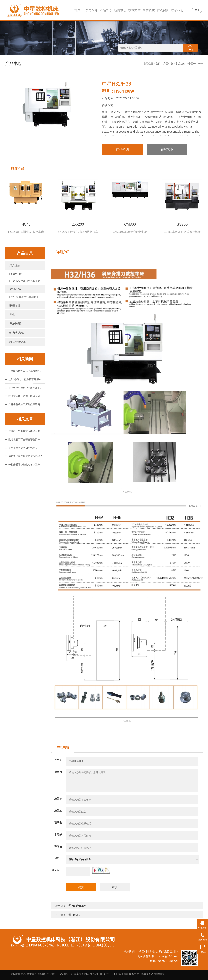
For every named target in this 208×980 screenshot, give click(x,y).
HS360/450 (15, 274)
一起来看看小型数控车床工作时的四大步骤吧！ (27, 465)
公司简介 (92, 10)
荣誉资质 (149, 10)
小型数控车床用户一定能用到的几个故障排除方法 (27, 388)
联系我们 (177, 10)
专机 (12, 314)
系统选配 (15, 324)
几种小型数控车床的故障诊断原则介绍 (27, 404)
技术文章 (134, 10)
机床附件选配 (18, 342)
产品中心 (106, 10)
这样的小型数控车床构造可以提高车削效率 (27, 431)
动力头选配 (16, 333)
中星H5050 (73, 915)
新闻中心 (120, 10)
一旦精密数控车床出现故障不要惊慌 (27, 371)
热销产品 (15, 289)
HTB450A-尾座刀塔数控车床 (25, 281)
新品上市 (181, 64)
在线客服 (167, 150)
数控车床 (15, 305)
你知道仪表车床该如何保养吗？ (25, 456)
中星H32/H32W (76, 906)
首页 (77, 10)
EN (197, 10)
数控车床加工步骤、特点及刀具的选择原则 (27, 396)
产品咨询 (122, 150)
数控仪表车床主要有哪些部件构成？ (27, 439)
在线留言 (163, 10)
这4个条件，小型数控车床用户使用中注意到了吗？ (27, 379)
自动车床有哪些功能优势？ (23, 448)
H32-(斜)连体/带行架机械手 (24, 297)
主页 (158, 64)
